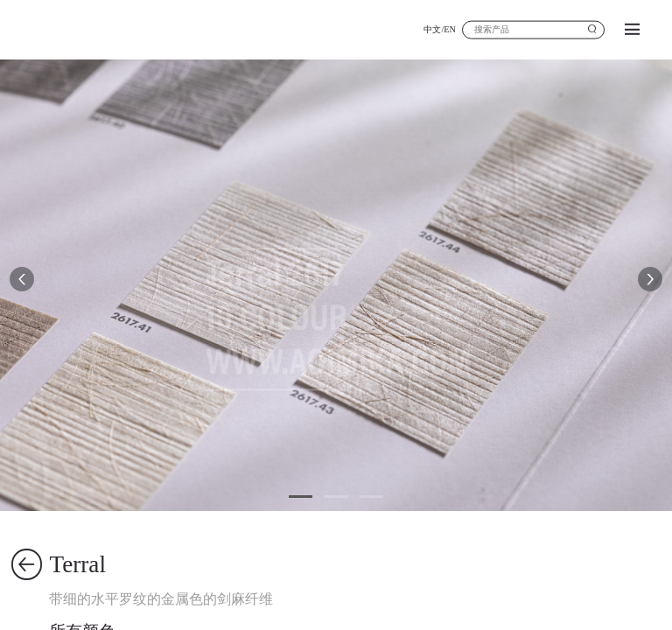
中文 (432, 29)
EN (450, 29)
